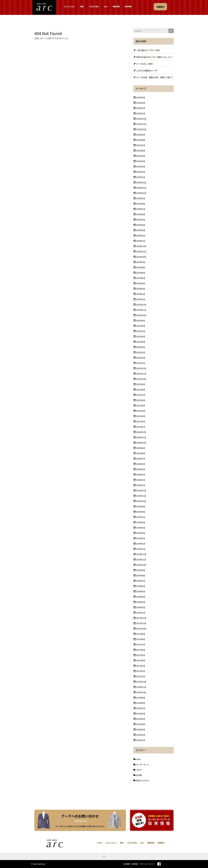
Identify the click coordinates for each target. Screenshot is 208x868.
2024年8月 (141, 204)
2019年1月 (141, 549)
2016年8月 (141, 703)
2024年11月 (141, 188)
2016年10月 (141, 692)
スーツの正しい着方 (144, 64)
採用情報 (128, 7)
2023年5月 (141, 278)
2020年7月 (141, 459)
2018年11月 (141, 560)
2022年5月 (141, 342)
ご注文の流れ (94, 7)
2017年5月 (141, 655)
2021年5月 (141, 406)
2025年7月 (141, 145)
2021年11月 (141, 374)
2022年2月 (141, 358)
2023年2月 (141, 294)
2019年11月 (141, 496)
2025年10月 (141, 129)
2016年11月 (141, 687)
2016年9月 (141, 698)
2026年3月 (141, 103)
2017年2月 (141, 671)
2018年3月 (141, 602)
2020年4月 (141, 475)
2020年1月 (141, 485)
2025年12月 (141, 119)
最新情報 (116, 7)
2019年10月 (141, 501)
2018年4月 (141, 597)
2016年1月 (141, 740)
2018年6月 (141, 586)
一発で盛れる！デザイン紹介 (148, 50)
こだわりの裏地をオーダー (147, 71)
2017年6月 (141, 650)
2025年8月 (141, 140)
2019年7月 (141, 517)
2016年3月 (141, 730)
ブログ (139, 770)
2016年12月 (141, 682)
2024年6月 (141, 214)
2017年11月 (141, 623)
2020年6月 (141, 464)
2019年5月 (141, 528)
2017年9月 (141, 634)
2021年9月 (141, 384)
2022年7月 (141, 331)
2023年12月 (141, 246)
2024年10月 (141, 193)
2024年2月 (141, 236)
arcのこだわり (69, 7)
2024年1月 (141, 241)
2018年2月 (141, 607)
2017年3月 (141, 666)
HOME (100, 843)
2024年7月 (141, 209)
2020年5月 (141, 469)
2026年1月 (141, 113)
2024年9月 (141, 198)
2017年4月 (141, 660)
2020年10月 (141, 443)
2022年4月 (141, 347)
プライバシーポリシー (147, 864)
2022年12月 (141, 305)
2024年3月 (141, 230)
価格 (82, 7)
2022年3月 (141, 352)
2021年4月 (141, 411)
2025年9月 (141, 135)
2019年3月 (141, 538)
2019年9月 (141, 506)
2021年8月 (141, 390)
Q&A (106, 7)
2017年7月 (141, 645)
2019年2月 (141, 544)
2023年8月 (141, 267)
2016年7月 (141, 708)
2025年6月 (141, 151)
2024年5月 (141, 220)
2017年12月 (141, 618)
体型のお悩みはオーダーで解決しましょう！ (155, 57)
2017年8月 (141, 639)
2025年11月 (141, 124)
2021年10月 (141, 379)
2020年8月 (141, 453)
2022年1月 (141, 363)
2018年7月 (141, 581)
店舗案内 (161, 843)
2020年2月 (141, 480)
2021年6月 (141, 400)
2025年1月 (141, 177)
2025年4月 (141, 161)
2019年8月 (141, 512)
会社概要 (127, 864)
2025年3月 (141, 167)
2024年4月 (141, 225)
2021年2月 (141, 421)
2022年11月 (141, 310)
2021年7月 (141, 395)
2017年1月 (141, 676)
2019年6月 (141, 522)
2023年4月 (141, 283)
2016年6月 (141, 714)
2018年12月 (141, 554)
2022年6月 (141, 336)
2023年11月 (141, 251)
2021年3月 (141, 416)
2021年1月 (141, 427)
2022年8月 (141, 326)
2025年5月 (141, 156)
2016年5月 (141, 719)
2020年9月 (141, 448)
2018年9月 (141, 570)
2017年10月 (141, 629)
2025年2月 (141, 172)
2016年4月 (141, 724)
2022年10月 (141, 315)
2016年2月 (141, 735)
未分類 (139, 775)
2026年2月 (141, 108)
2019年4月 (141, 533)
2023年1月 (141, 299)
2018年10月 (141, 565)
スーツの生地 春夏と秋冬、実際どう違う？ (155, 77)
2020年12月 (141, 432)
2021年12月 (141, 368)
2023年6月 (141, 273)
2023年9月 (141, 262)
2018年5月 (141, 591)
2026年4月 (141, 97)
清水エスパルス (143, 780)
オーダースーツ (143, 764)
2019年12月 (141, 490)
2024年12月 (141, 182)
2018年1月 (141, 613)
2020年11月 (141, 437)
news (138, 759)
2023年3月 (141, 289)
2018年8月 (141, 575)
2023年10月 (141, 257)
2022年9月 (141, 321)
